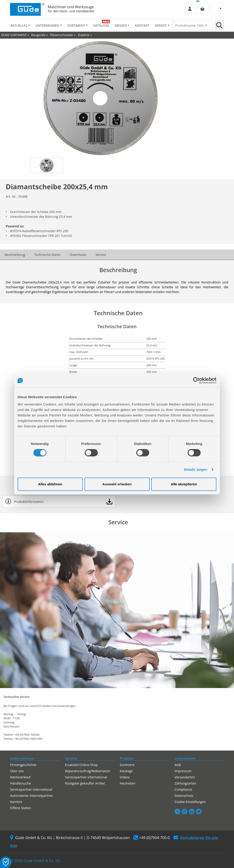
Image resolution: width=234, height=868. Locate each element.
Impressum (183, 771)
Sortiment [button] (76, 25)
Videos (125, 777)
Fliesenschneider (62, 35)
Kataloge (101, 25)
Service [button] (161, 25)
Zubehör (84, 35)
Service (101, 255)
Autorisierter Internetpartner (32, 796)
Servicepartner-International (31, 789)
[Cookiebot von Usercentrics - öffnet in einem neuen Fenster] (196, 380)
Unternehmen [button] (47, 25)
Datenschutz (184, 796)
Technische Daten (47, 255)
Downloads (78, 255)
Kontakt (142, 25)
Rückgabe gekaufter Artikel (85, 783)
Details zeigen (195, 469)
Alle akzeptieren (184, 484)
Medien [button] (121, 25)
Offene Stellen (21, 808)
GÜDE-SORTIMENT (14, 35)
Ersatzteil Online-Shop (81, 765)
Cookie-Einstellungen (190, 802)
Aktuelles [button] (19, 25)
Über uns (17, 771)
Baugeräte (38, 35)
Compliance (183, 789)
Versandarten (185, 777)
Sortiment (127, 765)
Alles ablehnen (50, 484)
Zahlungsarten (185, 783)
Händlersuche (20, 783)
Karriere (16, 802)
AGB (178, 765)
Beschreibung (15, 255)
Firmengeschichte (23, 765)
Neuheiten (128, 783)
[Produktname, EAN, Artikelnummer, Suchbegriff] (193, 25)
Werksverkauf (20, 777)
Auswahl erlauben (117, 484)
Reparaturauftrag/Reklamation (88, 771)
